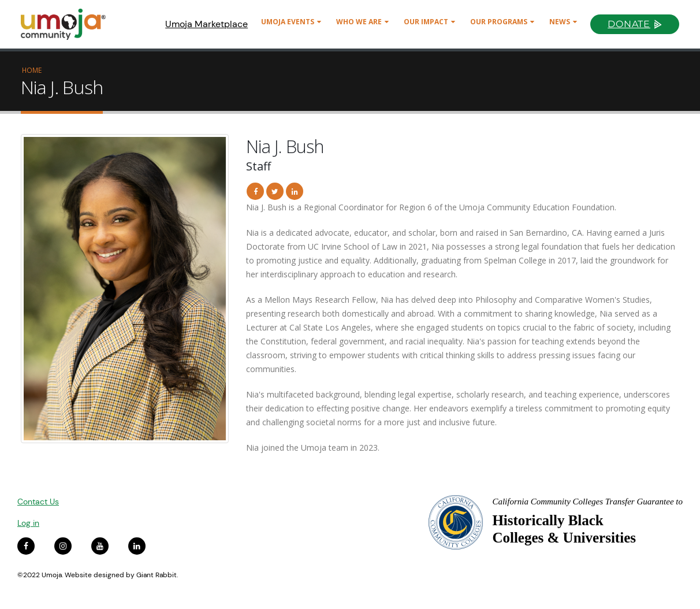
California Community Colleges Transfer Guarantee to (587, 502)
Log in (28, 523)
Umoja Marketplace (206, 24)
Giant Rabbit (157, 575)
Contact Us (38, 502)
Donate (629, 24)
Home (32, 70)
